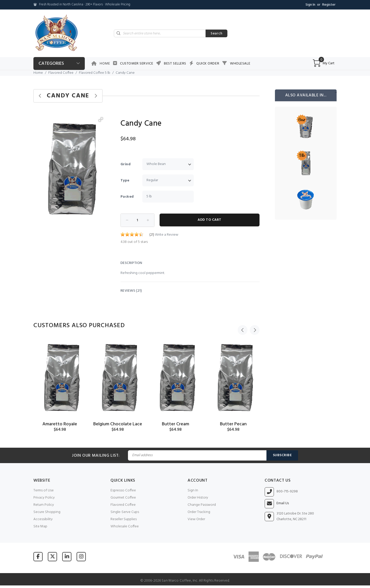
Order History (198, 498)
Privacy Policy (44, 498)
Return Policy (44, 505)
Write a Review (167, 235)
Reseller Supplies (124, 519)
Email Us (283, 503)
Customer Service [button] (137, 64)
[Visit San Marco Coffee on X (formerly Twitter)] (52, 557)
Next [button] (255, 326)
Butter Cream (175, 424)
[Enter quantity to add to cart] (137, 220)
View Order (196, 519)
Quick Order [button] (208, 64)
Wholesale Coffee (125, 526)
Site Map (40, 526)
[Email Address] (197, 455)
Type (125, 181)
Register (329, 5)
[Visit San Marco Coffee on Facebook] (38, 557)
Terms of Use (44, 490)
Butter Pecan (233, 424)
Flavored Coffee (61, 73)
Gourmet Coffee (123, 498)
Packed (127, 197)
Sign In (310, 5)
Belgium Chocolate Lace (118, 424)
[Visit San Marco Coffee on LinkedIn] (67, 557)
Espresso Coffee (123, 490)
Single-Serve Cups (125, 512)
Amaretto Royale (60, 424)
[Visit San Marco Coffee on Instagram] (81, 557)
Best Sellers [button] (175, 64)
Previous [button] (243, 326)
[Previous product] (40, 96)
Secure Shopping (47, 512)
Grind (126, 164)
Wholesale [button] (240, 64)
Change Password (202, 505)
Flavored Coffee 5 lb (95, 73)
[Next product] (96, 96)
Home (105, 64)
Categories (51, 64)
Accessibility (43, 519)
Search (216, 34)
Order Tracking (199, 512)
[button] (101, 120)
